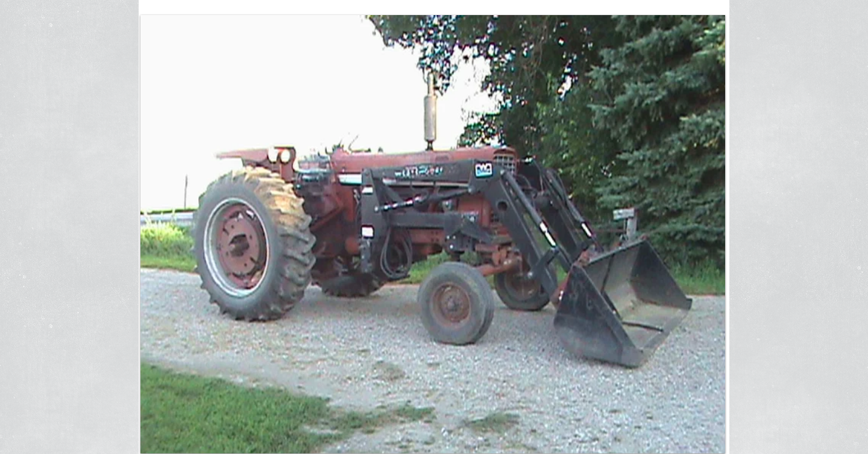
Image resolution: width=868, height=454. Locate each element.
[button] (433, 234)
